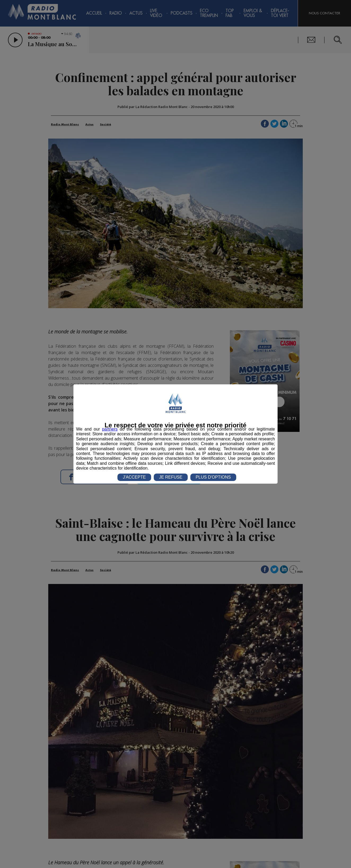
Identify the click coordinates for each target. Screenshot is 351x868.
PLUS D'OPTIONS (213, 477)
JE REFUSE (171, 477)
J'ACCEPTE (134, 477)
